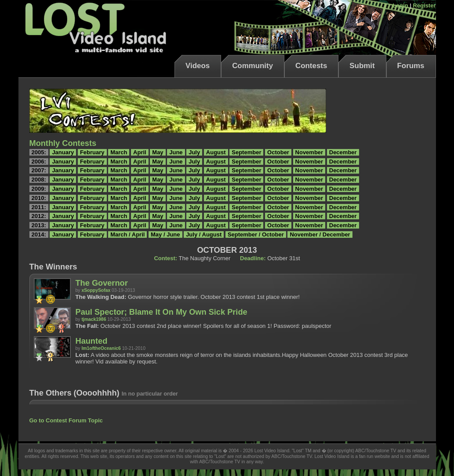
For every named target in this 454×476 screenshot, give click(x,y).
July (194, 152)
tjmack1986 (94, 319)
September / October (256, 234)
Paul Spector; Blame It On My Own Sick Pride (162, 312)
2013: (39, 225)
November (309, 152)
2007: (39, 170)
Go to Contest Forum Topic (66, 420)
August (216, 152)
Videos (198, 66)
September (246, 152)
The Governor (102, 283)
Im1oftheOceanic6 (101, 348)
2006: (39, 162)
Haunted (92, 341)
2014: (39, 234)
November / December (320, 234)
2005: (39, 152)
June (176, 152)
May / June (165, 234)
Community (252, 66)
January (63, 152)
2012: (39, 216)
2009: (39, 189)
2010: (39, 198)
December (343, 152)
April (140, 152)
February (92, 152)
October (278, 152)
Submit (362, 66)
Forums (411, 66)
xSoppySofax (96, 290)
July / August (204, 234)
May (158, 152)
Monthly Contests (63, 143)
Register (424, 5)
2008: (39, 180)
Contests (311, 66)
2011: (39, 207)
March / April (127, 234)
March (119, 152)
